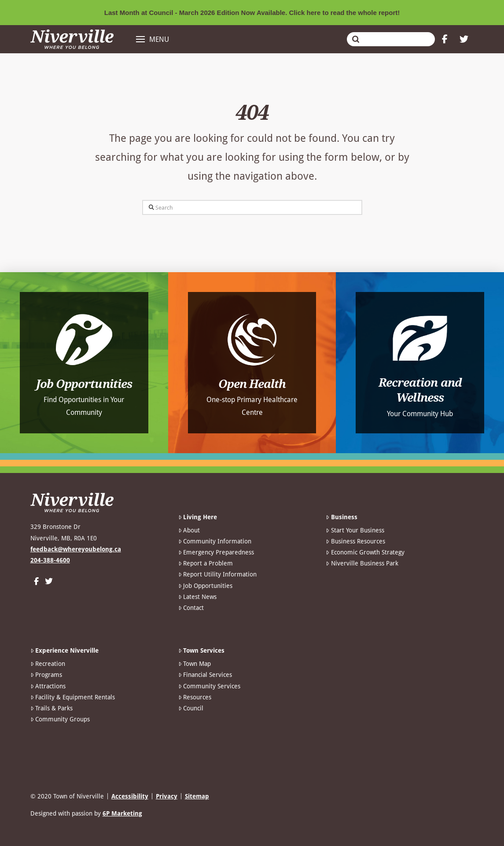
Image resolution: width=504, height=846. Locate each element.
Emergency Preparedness (216, 552)
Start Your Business (355, 530)
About (189, 530)
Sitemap (197, 796)
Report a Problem (206, 563)
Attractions (48, 686)
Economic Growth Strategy (365, 552)
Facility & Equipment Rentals (73, 697)
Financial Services (205, 675)
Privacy (167, 796)
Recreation (48, 664)
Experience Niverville (64, 650)
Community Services (209, 686)
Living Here (198, 517)
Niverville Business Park (362, 563)
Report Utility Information (217, 574)
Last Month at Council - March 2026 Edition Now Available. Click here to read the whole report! (252, 13)
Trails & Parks (52, 708)
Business (341, 517)
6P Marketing (122, 813)
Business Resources (355, 541)
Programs (46, 675)
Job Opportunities (205, 586)
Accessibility (130, 796)
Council (191, 708)
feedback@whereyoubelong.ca (76, 549)
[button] (153, 39)
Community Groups (60, 719)
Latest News (197, 597)
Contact (191, 608)
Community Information (215, 541)
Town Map (195, 664)
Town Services (201, 650)
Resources (195, 697)
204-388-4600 (50, 560)
